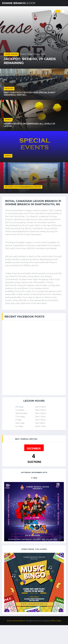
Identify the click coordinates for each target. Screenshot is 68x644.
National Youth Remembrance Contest (23, 187)
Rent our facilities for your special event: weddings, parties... (30, 94)
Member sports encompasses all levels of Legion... (30, 125)
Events (8, 156)
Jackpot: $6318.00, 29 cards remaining (30, 61)
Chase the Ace (11, 54)
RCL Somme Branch (17, 621)
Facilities (9, 89)
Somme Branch (19, 3)
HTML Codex (56, 621)
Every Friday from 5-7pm (33, 54)
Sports (8, 120)
